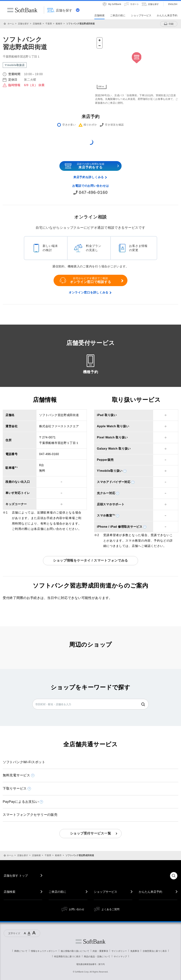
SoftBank (22, 10)
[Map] (137, 63)
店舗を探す (23, 24)
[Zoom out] (100, 46)
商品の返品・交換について (97, 956)
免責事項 (135, 951)
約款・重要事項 (100, 951)
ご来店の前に (57, 892)
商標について (21, 951)
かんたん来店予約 (150, 892)
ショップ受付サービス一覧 (91, 833)
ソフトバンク (90, 942)
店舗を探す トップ (16, 876)
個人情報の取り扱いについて (75, 951)
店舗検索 (37, 24)
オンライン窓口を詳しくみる (89, 292)
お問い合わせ (77, 909)
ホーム (11, 24)
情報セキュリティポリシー (44, 951)
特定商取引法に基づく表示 (67, 956)
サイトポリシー (119, 951)
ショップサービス (105, 892)
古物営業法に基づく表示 (155, 951)
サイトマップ (120, 956)
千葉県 (49, 24)
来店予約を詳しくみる (89, 177)
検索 (143, 704)
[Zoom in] (100, 40)
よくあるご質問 (110, 909)
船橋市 (59, 24)
